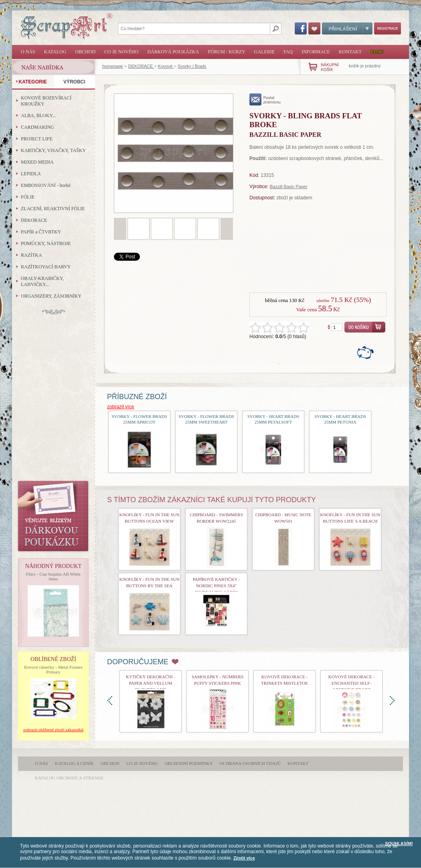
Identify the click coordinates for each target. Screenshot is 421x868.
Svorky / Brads (192, 66)
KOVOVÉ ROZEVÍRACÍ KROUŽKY (46, 101)
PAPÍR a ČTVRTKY (41, 232)
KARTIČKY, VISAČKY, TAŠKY (53, 150)
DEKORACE (141, 66)
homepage (113, 66)
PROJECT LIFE (37, 139)
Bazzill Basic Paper (289, 187)
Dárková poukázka (173, 52)
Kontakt (350, 52)
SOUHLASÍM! (399, 844)
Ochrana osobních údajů (250, 763)
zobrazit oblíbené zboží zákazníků (53, 730)
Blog (377, 52)
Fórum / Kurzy (226, 52)
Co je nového (121, 52)
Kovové (166, 66)
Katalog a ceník (74, 763)
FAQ (288, 52)
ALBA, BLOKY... (38, 116)
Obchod (85, 52)
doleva (110, 701)
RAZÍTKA (31, 255)
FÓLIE (28, 197)
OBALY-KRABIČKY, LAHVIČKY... (42, 281)
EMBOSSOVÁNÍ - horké (46, 185)
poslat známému (265, 99)
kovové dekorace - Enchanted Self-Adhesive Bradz (352, 683)
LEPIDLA (31, 174)
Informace (316, 52)
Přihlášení (347, 28)
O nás (28, 52)
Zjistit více (244, 858)
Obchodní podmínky (189, 763)
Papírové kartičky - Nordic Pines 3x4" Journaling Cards (217, 586)
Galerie (264, 52)
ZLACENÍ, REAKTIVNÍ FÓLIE (53, 209)
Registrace (388, 28)
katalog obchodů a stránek (69, 778)
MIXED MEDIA (37, 162)
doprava (392, 701)
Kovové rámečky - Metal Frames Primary (53, 669)
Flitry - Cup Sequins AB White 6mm (53, 576)
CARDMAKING (37, 127)
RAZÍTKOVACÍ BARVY (46, 267)
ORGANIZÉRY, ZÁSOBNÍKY (51, 296)
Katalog (55, 52)
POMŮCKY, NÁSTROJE (46, 243)
